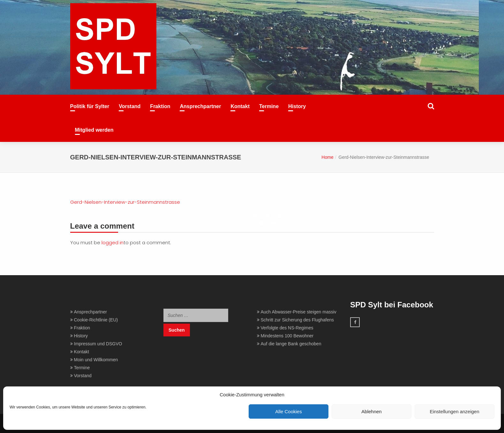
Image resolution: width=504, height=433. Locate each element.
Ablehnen (371, 411)
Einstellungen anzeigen (454, 411)
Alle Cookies (288, 411)
